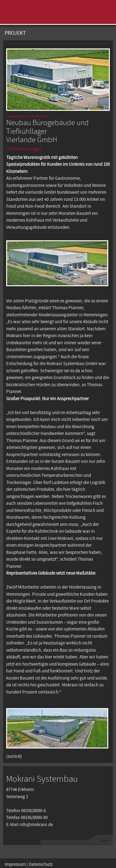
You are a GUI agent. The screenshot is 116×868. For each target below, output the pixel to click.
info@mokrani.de (36, 825)
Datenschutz (41, 865)
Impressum (15, 865)
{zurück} (14, 757)
